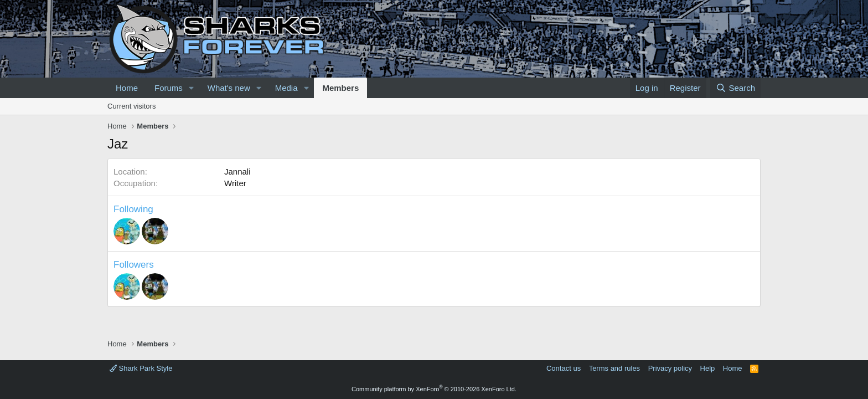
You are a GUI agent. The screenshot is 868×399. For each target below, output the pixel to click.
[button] (192, 88)
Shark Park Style (141, 368)
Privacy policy (670, 368)
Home (127, 88)
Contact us (564, 368)
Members (340, 88)
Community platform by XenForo (434, 389)
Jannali (237, 172)
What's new (229, 88)
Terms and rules (614, 368)
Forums (169, 88)
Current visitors (131, 106)
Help (708, 368)
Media (286, 88)
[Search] (735, 88)
